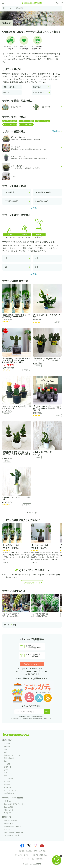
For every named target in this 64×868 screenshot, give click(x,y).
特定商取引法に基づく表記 (28, 851)
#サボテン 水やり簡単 (26, 121)
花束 (5, 773)
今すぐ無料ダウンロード (32, 583)
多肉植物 (7, 746)
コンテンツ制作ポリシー (41, 855)
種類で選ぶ (37, 87)
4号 (6, 267)
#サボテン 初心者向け (26, 124)
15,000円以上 (10, 192)
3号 (37, 258)
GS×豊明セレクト (10, 793)
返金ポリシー (8, 813)
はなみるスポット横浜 (11, 835)
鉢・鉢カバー (8, 779)
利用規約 (43, 851)
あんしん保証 (8, 807)
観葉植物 (7, 743)
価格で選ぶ (7, 93)
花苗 (5, 749)
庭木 (5, 761)
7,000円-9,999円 (11, 201)
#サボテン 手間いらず (43, 121)
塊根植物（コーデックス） (13, 755)
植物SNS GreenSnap (11, 821)
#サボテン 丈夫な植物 (10, 124)
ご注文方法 (8, 801)
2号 (6, 258)
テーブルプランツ (10, 790)
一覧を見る (55, 131)
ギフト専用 (8, 787)
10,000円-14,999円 (43, 192)
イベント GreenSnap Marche (13, 832)
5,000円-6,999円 (42, 201)
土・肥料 (7, 782)
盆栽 (5, 776)
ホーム (7, 625)
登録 (47, 712)
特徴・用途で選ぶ (10, 87)
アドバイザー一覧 (28, 859)
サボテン (16, 625)
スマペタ (7, 829)
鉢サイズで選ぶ (38, 93)
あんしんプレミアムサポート (14, 804)
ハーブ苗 (7, 764)
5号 (37, 267)
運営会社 (39, 859)
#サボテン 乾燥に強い (10, 121)
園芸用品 (7, 784)
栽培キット (8, 767)
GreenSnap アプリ (10, 824)
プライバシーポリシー (22, 855)
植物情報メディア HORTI (12, 826)
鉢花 (5, 752)
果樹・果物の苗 (9, 758)
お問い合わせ (8, 810)
